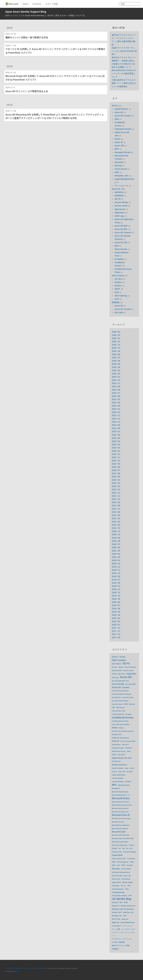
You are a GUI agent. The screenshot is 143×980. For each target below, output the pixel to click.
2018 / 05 (116, 612)
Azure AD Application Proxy (120, 681)
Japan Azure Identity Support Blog (26, 12)
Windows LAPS (117, 912)
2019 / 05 (116, 583)
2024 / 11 (116, 383)
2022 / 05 (116, 477)
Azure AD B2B (121, 226)
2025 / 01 (116, 377)
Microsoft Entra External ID (120, 808)
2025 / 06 (116, 361)
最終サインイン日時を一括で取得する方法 (27, 38)
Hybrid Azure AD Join (122, 758)
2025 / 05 (116, 364)
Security (118, 166)
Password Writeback (130, 852)
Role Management (123, 862)
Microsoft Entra (121, 798)
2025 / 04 (116, 367)
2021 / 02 (116, 525)
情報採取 (116, 302)
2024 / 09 (116, 387)
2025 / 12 (116, 345)
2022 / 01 (116, 490)
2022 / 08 (116, 467)
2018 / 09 (116, 599)
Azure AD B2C (121, 229)
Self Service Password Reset (121, 872)
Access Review (121, 202)
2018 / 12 (116, 589)
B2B (116, 246)
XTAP (125, 916)
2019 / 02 (116, 586)
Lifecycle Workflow (118, 778)
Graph (129, 751)
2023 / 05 (116, 438)
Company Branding (118, 714)
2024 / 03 (116, 406)
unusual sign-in (116, 926)
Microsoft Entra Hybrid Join (120, 812)
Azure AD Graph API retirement (121, 694)
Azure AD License (128, 698)
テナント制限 (116, 929)
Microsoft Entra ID (121, 815)
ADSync (118, 282)
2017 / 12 (116, 628)
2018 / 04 (116, 615)
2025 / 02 (116, 374)
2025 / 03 (116, 370)
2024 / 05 (116, 399)
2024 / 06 (116, 396)
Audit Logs (119, 216)
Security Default (126, 869)
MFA (117, 149)
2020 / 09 (116, 538)
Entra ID (115, 741)
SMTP (117, 289)
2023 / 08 (116, 428)
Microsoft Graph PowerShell (120, 835)
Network (131, 845)
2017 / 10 (116, 634)
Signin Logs (127, 876)
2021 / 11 (116, 496)
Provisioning (131, 859)
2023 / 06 (116, 435)
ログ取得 (115, 942)
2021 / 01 (116, 528)
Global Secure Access (119, 751)
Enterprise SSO (117, 735)
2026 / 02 (116, 338)
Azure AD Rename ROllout (120, 701)
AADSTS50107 (121, 109)
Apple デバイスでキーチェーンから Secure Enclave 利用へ (124, 51)
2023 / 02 (116, 448)
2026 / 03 (116, 335)
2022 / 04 (116, 480)
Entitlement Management (120, 738)
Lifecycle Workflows (118, 782)
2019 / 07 (116, 580)
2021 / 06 (116, 512)
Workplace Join (121, 176)
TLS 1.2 (124, 886)
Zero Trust (116, 919)
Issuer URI (119, 146)
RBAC (114, 862)
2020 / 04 (116, 554)
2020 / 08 (116, 541)
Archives (37, 4)
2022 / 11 (116, 457)
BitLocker (132, 704)
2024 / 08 (116, 390)
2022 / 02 (116, 486)
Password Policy (117, 852)
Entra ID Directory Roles (128, 741)
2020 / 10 (116, 535)
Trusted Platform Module (119, 896)
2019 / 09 (116, 576)
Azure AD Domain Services (120, 691)
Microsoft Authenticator (120, 792)
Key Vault (119, 312)
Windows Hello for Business (123, 909)
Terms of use (28, 968)
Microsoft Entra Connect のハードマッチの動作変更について (124, 74)
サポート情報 (52, 4)
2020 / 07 (116, 544)
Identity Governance (119, 765)
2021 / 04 (116, 518)
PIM (124, 849)
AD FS (115, 106)
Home (25, 4)
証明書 (127, 946)
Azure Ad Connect (117, 704)
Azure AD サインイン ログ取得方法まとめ (27, 91)
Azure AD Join (121, 242)
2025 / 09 (116, 351)
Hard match (121, 755)
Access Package (130, 667)
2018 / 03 (116, 618)
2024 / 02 (116, 409)
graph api (125, 919)
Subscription (116, 886)
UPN (117, 299)
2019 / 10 (116, 573)
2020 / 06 (116, 548)
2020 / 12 (116, 531)
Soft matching (121, 296)
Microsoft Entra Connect (120, 802)
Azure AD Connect (123, 116)
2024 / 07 (116, 393)
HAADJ (114, 755)
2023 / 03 (116, 445)
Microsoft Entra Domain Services (122, 805)
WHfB (126, 903)
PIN (127, 849)
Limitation (128, 782)
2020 (10, 28)
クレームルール (121, 186)
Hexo (18, 971)
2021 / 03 (116, 522)
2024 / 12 (116, 380)
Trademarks (40, 968)
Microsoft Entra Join (118, 822)
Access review (121, 206)
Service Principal (117, 876)
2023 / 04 (116, 441)
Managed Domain (122, 152)
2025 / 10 (116, 348)
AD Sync (118, 279)
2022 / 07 (116, 470)
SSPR (123, 865)
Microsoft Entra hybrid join (120, 829)
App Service (120, 209)
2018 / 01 (116, 625)
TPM (129, 886)
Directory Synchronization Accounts (123, 731)
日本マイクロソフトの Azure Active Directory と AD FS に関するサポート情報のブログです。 (46, 16)
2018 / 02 (116, 621)
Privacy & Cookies (13, 968)
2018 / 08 (116, 602)
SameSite (119, 162)
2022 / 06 (116, 473)
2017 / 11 (116, 631)
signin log (115, 922)
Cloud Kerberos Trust (118, 711)
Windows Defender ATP (128, 906)
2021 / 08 (116, 506)
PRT (131, 849)
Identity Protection (118, 768)
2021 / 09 (116, 502)
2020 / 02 (116, 560)
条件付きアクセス (118, 945)
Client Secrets (121, 249)
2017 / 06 (116, 637)
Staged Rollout (116, 882)
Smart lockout (121, 169)
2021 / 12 (116, 493)
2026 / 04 (116, 332)
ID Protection (116, 761)
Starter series (127, 882)
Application (119, 213)
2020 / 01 (116, 564)
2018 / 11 (116, 592)
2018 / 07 (116, 605)
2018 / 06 (116, 609)
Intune (117, 139)
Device (115, 728)
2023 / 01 (116, 451)
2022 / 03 (116, 483)
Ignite (127, 768)
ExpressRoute (116, 745)
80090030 (119, 196)
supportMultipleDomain (127, 922)
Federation (129, 748)
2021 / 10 (116, 499)
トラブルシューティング (122, 939)
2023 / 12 (116, 415)
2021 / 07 (116, 509)
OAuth (114, 848)
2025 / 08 (116, 354)
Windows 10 (115, 906)
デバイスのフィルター (128, 929)
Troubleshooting (118, 892)
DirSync (118, 286)
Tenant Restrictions (118, 889)
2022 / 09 (116, 464)
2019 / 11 (116, 570)
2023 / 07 (116, 432)
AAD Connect (118, 276)
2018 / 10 (116, 596)
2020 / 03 (116, 557)
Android (114, 674)
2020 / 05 (116, 551)
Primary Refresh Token (119, 859)
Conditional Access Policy (120, 721)
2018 (10, 105)
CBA (117, 119)
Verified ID (115, 903)
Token (127, 889)
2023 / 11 (116, 419)
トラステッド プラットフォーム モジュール (123, 934)
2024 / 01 (116, 412)
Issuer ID (119, 142)
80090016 (119, 192)
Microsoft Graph (119, 832)
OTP (120, 849)
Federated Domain (123, 129)
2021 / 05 (116, 515)
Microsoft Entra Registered (120, 825)
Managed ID (116, 788)
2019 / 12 (116, 567)
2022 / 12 (116, 454)
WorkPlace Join (128, 912)
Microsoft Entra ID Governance (121, 819)
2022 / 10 (116, 461)
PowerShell (117, 855)
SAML (132, 862)
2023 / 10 (116, 422)
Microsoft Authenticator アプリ (121, 795)
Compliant (119, 259)
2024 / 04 (116, 403)
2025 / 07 (116, 358)
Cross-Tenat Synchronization (121, 724)
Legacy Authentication (119, 775)
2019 (10, 66)
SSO (117, 292)
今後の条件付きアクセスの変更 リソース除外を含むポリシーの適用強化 (124, 83)
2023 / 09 (116, 425)
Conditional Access (123, 717)
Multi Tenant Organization (120, 845)
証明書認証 (115, 949)
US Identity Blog (121, 899)
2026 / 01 (116, 342)
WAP (117, 172)
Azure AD (119, 112)
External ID (125, 745)
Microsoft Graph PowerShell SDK (123, 838)
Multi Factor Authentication (120, 842)
